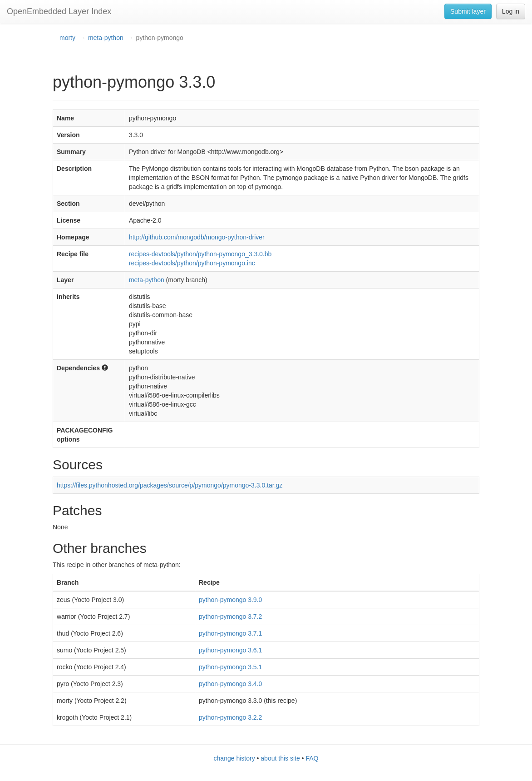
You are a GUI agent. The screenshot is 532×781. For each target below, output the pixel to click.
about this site (280, 758)
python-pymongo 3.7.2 (230, 617)
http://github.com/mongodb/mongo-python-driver (197, 237)
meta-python (106, 38)
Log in (511, 11)
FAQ (312, 758)
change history (234, 758)
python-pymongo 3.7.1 (230, 633)
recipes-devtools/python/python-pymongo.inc (192, 263)
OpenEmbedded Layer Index (59, 11)
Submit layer (468, 11)
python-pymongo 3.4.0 (230, 684)
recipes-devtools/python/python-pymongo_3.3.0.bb (200, 254)
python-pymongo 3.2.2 (230, 717)
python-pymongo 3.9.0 (230, 600)
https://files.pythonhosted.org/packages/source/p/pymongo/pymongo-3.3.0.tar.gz (170, 485)
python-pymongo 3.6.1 (230, 650)
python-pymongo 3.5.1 (230, 667)
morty (67, 38)
